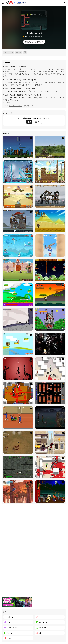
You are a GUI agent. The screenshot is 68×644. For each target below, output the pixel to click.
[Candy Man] (18, 295)
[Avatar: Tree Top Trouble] (18, 492)
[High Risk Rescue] (50, 442)
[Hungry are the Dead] (50, 492)
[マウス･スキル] (50, 628)
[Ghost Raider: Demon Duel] (50, 344)
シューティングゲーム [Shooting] (16, 106)
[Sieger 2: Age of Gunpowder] (18, 221)
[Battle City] (50, 393)
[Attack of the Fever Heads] (18, 418)
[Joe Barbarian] (50, 295)
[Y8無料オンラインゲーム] (9, 3)
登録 (29, 122)
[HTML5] (50, 617)
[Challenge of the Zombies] (50, 221)
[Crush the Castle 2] (50, 147)
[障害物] (18, 638)
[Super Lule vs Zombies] (50, 270)
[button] (6, 103)
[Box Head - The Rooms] (18, 393)
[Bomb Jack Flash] (50, 319)
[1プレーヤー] (18, 617)
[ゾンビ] (18, 622)
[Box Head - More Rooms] (50, 369)
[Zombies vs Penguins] (18, 172)
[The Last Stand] (50, 418)
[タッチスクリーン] (50, 622)
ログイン (37, 122)
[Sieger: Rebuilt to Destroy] (50, 196)
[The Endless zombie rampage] (18, 442)
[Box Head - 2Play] (50, 467)
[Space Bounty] (18, 467)
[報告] (19, 52)
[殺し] (50, 633)
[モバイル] (18, 633)
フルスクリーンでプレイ (34, 42)
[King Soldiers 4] (18, 245)
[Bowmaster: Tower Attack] (18, 270)
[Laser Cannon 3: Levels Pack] (18, 196)
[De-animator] (18, 369)
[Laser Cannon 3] (50, 172)
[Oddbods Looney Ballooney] (50, 245)
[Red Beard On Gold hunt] (18, 344)
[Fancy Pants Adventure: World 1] (18, 319)
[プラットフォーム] (18, 628)
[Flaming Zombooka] (18, 147)
